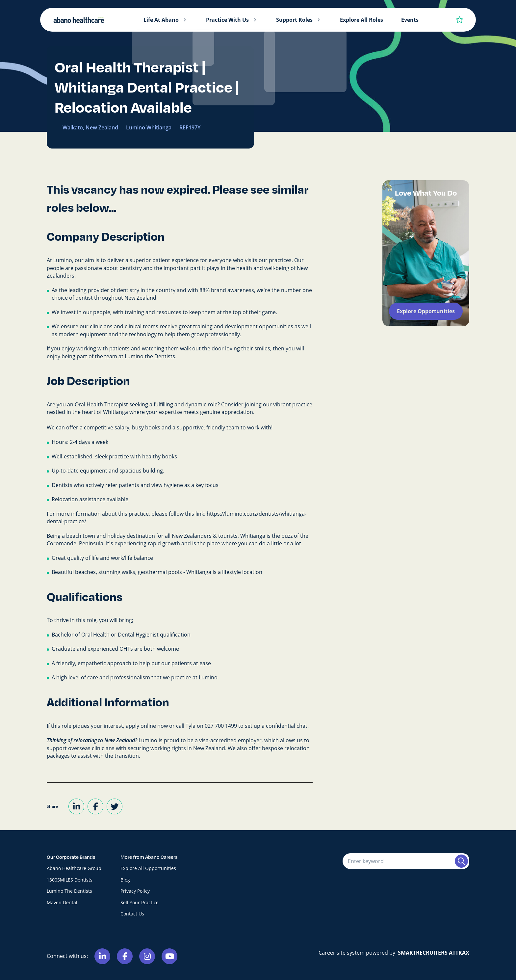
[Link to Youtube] (169, 956)
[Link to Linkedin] (102, 956)
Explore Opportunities (426, 311)
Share (52, 806)
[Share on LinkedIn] (76, 806)
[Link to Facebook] (125, 956)
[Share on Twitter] (115, 806)
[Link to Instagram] (147, 956)
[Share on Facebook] (95, 806)
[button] (185, 20)
